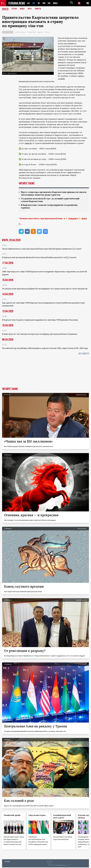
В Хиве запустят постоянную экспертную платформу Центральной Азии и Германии (40, 335)
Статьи (15, 9)
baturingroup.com (61, 866)
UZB (50, 3)
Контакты (7, 862)
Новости (5, 9)
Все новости (84, 354)
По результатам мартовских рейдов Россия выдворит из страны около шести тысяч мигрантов (45, 289)
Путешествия (31, 32)
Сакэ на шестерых (37, 816)
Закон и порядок (20, 32)
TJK (39, 3)
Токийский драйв (12, 816)
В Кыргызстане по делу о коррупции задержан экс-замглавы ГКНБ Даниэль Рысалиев (40, 320)
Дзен (84, 219)
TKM (44, 3)
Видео (23, 9)
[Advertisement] (45, 372)
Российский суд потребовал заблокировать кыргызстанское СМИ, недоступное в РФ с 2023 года (45, 349)
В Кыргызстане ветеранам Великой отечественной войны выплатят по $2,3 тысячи (39, 258)
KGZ (34, 3)
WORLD (56, 3)
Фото (31, 9)
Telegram (72, 219)
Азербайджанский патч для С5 (62, 817)
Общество (40, 32)
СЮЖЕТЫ (39, 9)
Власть (47, 32)
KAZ (29, 3)
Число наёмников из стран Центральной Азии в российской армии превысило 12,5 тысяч (42, 249)
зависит (28, 143)
